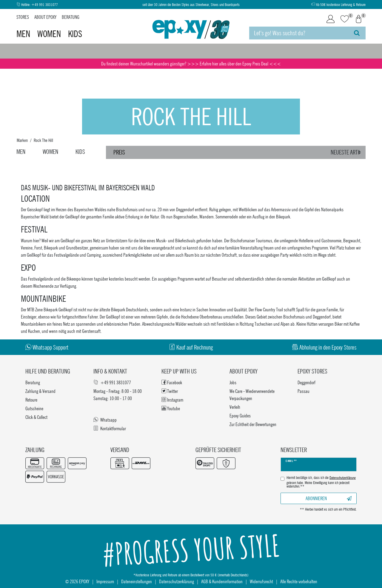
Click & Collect (36, 417)
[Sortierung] (347, 152)
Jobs (233, 382)
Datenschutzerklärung (177, 581)
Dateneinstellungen (137, 581)
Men (24, 34)
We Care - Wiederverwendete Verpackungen (252, 395)
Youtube (171, 408)
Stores (23, 17)
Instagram (172, 400)
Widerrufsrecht (261, 581)
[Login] (331, 19)
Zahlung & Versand (40, 391)
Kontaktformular (110, 428)
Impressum (105, 581)
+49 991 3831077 (45, 5)
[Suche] (357, 33)
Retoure (31, 400)
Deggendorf (306, 382)
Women (50, 34)
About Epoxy (45, 17)
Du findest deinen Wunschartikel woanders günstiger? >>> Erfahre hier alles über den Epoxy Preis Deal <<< (191, 63)
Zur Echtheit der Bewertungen (253, 424)
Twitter (170, 391)
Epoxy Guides (240, 415)
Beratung (71, 17)
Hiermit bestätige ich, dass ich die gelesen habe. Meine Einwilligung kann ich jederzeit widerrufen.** (321, 482)
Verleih (235, 407)
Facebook (172, 382)
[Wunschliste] (345, 19)
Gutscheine (34, 408)
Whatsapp (105, 420)
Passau (304, 391)
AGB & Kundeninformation (222, 581)
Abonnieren (329, 498)
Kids (75, 34)
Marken (22, 140)
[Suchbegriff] (299, 33)
